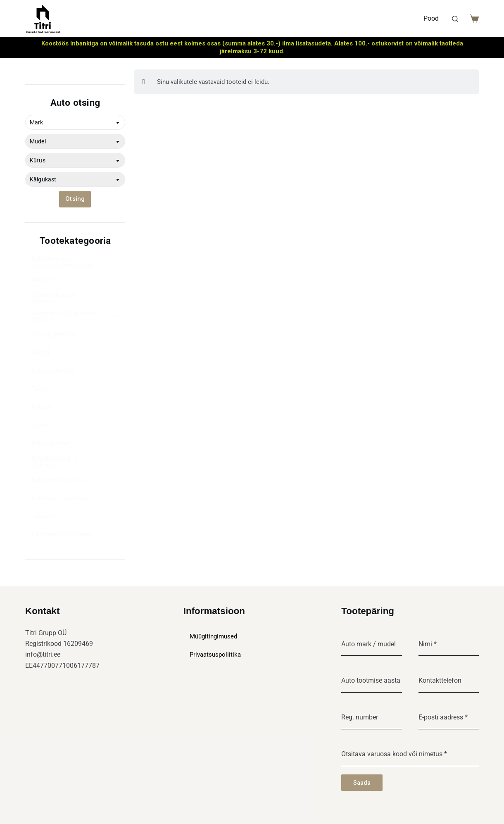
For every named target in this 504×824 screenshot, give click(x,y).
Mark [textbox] (37, 122)
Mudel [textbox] (38, 141)
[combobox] (75, 122)
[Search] (455, 19)
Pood (431, 18)
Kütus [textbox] (38, 160)
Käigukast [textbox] (43, 179)
